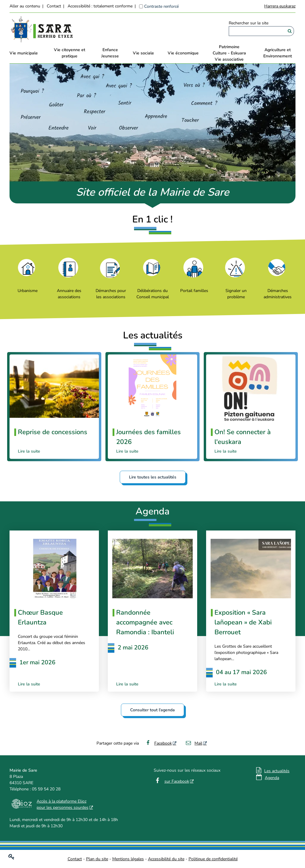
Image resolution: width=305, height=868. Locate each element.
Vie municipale (24, 53)
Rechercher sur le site (249, 23)
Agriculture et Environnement (278, 53)
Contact (54, 6)
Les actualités (277, 771)
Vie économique (183, 53)
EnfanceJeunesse (110, 53)
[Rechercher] (290, 31)
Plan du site (97, 859)
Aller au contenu (25, 6)
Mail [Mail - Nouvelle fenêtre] (194, 743)
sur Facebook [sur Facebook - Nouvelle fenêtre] (177, 781)
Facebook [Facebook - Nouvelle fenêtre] (158, 743)
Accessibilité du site (166, 859)
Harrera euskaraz (280, 6)
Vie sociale (143, 53)
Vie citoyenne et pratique (70, 53)
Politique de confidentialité (213, 859)
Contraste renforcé (161, 6)
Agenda (272, 778)
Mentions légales (128, 859)
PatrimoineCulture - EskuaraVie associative (229, 53)
